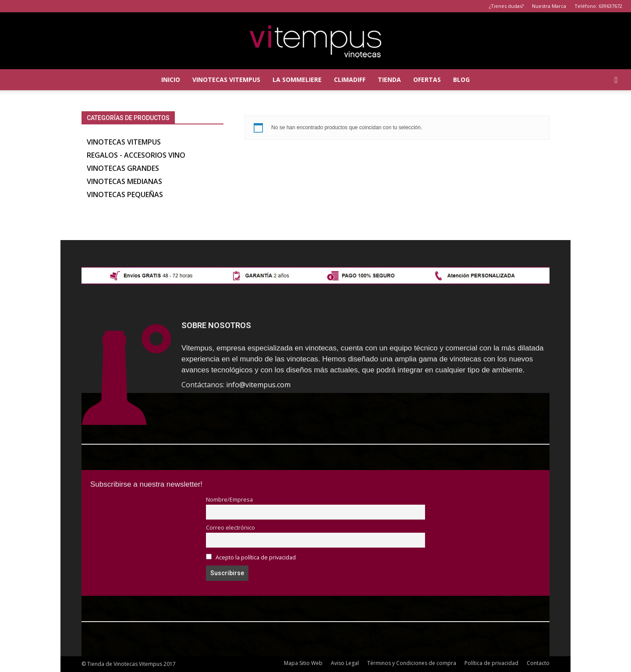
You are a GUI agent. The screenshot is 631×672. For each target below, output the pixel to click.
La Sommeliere (297, 80)
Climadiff (350, 80)
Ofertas (427, 80)
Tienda (389, 80)
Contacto (538, 663)
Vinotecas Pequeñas (125, 195)
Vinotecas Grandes (123, 168)
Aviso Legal (345, 663)
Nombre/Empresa (229, 500)
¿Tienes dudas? (506, 6)
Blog (461, 80)
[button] (616, 80)
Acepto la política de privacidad (256, 557)
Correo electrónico (230, 528)
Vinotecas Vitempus (226, 80)
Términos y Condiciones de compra (412, 663)
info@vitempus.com (258, 385)
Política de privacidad (491, 663)
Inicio (171, 80)
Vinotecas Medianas (124, 181)
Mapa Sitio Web (303, 663)
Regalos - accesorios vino (136, 155)
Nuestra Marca (549, 6)
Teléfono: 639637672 (598, 6)
